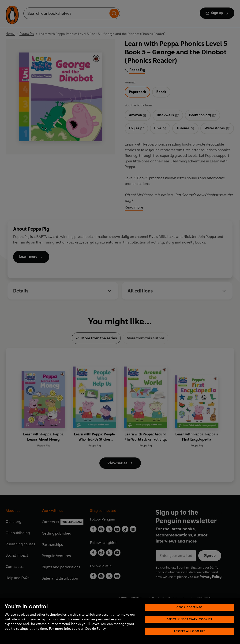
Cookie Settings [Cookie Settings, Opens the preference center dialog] (190, 607)
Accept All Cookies (189, 631)
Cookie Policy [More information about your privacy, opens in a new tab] (95, 629)
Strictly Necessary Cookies (190, 619)
